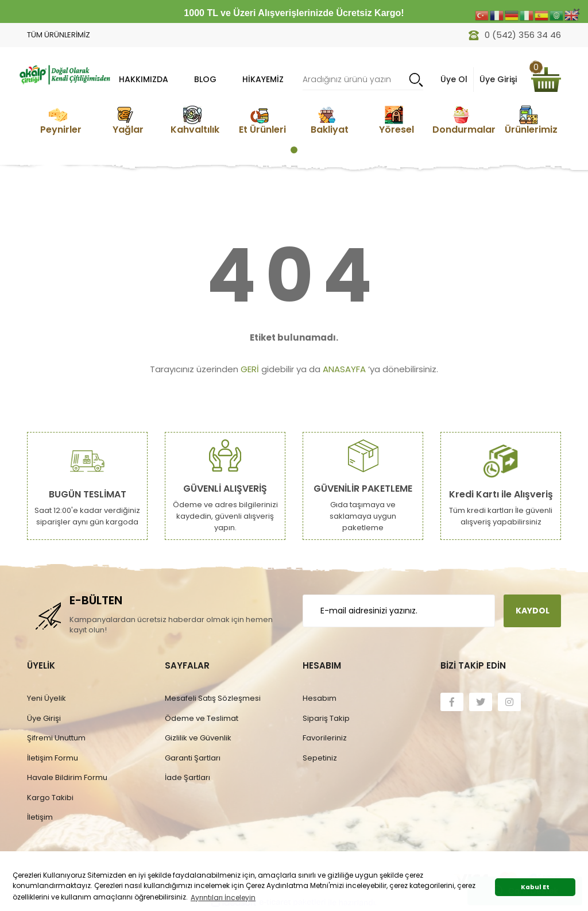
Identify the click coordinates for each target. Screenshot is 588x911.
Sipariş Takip (326, 718)
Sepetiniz (320, 758)
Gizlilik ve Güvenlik (198, 738)
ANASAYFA (344, 369)
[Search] (363, 80)
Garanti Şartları (193, 758)
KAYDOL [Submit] (533, 611)
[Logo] (64, 74)
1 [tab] (294, 150)
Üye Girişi (44, 718)
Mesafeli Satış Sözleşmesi (213, 698)
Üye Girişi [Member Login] (498, 79)
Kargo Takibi (50, 798)
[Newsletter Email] (399, 611)
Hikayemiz (263, 79)
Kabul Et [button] (535, 887)
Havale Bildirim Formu (67, 777)
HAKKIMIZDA (144, 79)
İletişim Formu (53, 758)
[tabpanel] (61, 120)
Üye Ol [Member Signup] (454, 79)
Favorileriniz (325, 738)
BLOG (205, 79)
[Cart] (546, 80)
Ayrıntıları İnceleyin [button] (223, 898)
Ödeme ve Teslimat (202, 718)
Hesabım (320, 698)
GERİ (250, 369)
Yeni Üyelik (47, 698)
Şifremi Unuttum (56, 738)
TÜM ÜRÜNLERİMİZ (59, 35)
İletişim (40, 817)
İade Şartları (187, 777)
